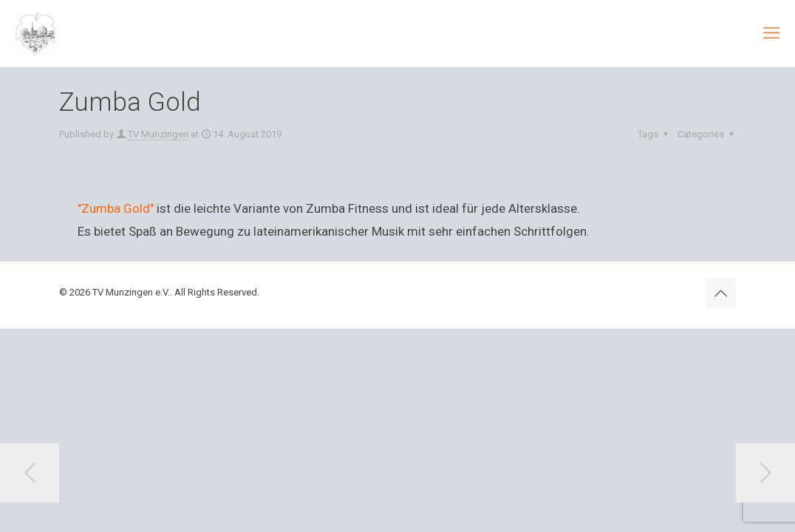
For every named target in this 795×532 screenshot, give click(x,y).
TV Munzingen (158, 134)
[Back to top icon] (720, 293)
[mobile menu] (771, 33)
